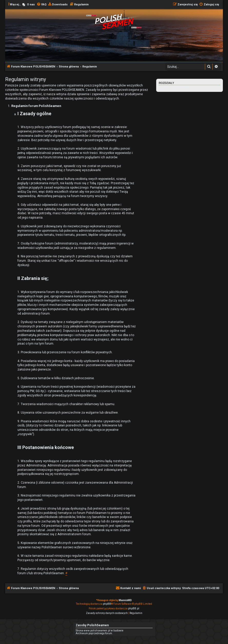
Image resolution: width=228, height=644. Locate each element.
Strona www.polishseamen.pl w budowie (100, 631)
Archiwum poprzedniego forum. (94, 633)
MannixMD (125, 600)
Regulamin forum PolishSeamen (177, 88)
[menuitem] (29, 5)
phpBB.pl (134, 608)
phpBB (107, 604)
